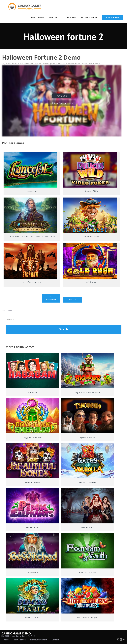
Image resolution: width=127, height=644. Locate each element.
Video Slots (54, 17)
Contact (55, 640)
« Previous (51, 298)
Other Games (70, 17)
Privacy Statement (39, 640)
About (7, 640)
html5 (11, 311)
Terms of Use (20, 640)
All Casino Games (89, 17)
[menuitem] (37, 17)
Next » (72, 300)
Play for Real (112, 17)
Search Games (37, 17)
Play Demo (62, 96)
